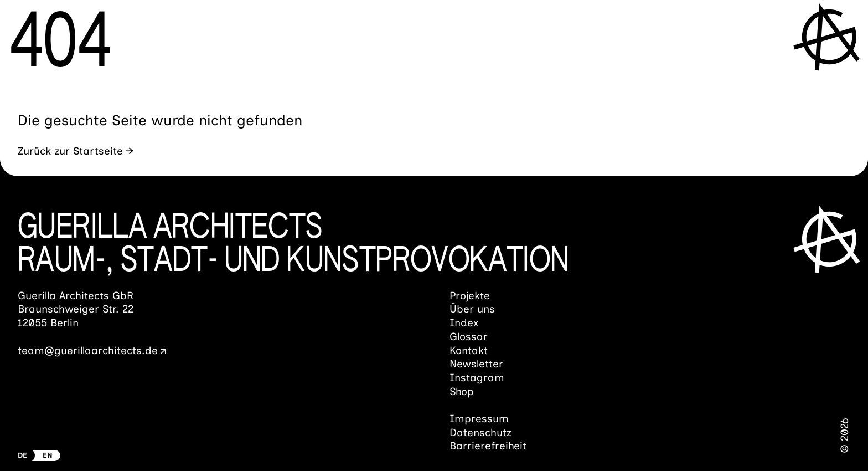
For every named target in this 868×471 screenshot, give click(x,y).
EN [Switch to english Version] (48, 455)
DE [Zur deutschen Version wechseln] (22, 455)
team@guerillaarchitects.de (88, 350)
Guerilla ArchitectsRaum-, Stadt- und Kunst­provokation (293, 245)
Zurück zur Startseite (70, 151)
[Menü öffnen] (829, 37)
